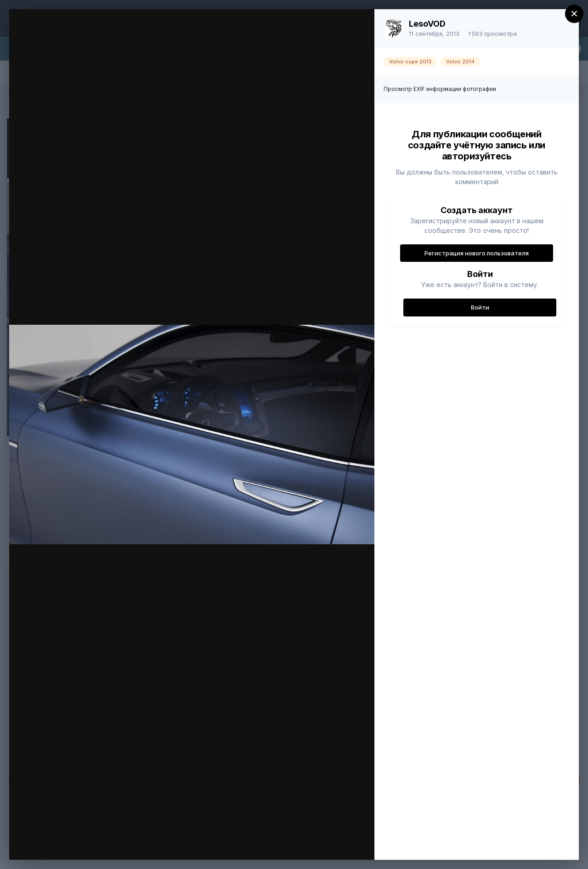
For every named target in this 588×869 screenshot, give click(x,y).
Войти (480, 307)
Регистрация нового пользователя (477, 253)
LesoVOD (427, 24)
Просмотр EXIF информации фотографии (440, 89)
